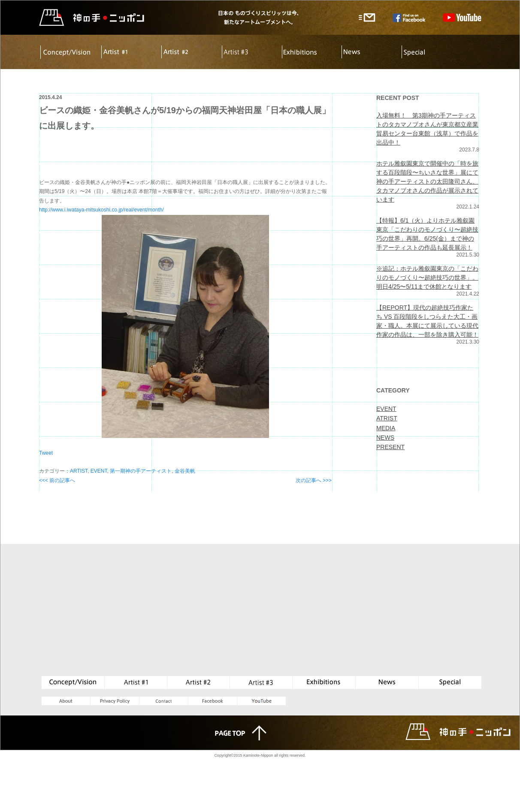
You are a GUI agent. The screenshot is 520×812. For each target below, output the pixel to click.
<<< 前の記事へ (57, 480)
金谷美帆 (185, 471)
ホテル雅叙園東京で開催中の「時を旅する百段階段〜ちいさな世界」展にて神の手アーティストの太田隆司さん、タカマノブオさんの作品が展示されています (427, 181)
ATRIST (387, 418)
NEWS (385, 438)
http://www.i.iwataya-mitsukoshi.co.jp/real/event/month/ (101, 210)
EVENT (99, 471)
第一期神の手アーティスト (141, 471)
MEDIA (386, 428)
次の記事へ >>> (314, 480)
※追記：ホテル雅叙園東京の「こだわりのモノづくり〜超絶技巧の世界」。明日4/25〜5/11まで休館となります (427, 278)
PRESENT (390, 447)
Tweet (46, 453)
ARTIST (79, 471)
